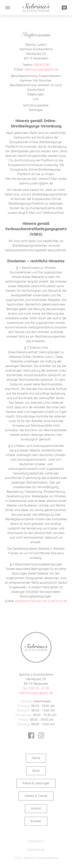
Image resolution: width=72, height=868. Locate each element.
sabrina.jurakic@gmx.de (41, 69)
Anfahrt (36, 808)
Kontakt (36, 821)
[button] (8, 8)
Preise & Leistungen (36, 783)
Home (36, 758)
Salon (36, 771)
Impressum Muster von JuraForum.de (41, 601)
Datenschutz (36, 850)
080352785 (42, 65)
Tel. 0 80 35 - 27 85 (36, 688)
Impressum (36, 841)
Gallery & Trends (36, 796)
